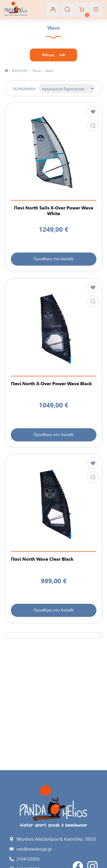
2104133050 (28, 859)
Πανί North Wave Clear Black (42, 559)
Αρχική (6, 71)
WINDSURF (20, 71)
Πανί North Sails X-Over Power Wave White (54, 211)
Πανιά (36, 71)
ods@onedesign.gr (34, 849)
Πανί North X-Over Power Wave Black (51, 383)
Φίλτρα (48, 55)
